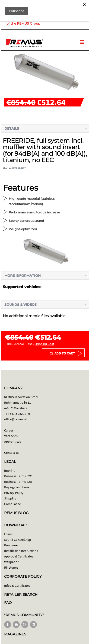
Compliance (13, 504)
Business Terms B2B (18, 482)
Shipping (10, 498)
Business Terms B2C (18, 476)
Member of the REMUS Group (36, 21)
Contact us (12, 453)
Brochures (11, 545)
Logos (8, 534)
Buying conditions (17, 487)
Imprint (9, 470)
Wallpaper (11, 562)
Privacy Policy (14, 493)
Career (9, 430)
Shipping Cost (44, 344)
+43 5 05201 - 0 (20, 414)
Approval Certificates (19, 556)
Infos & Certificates (17, 586)
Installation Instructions (21, 551)
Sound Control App (18, 540)
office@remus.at (16, 419)
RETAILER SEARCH (21, 594)
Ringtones (11, 567)
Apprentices (13, 441)
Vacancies (11, 436)
